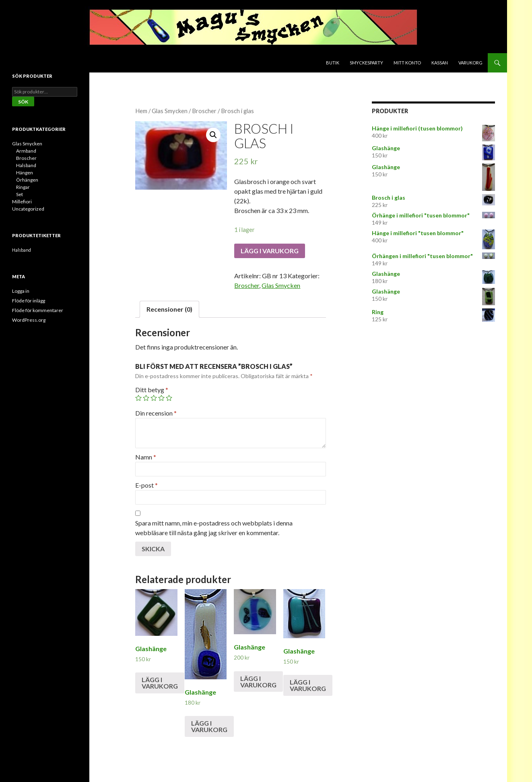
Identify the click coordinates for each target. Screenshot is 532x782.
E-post (146, 485)
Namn (146, 457)
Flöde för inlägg (29, 301)
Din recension (156, 413)
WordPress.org (29, 320)
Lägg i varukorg (270, 251)
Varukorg (470, 63)
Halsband (26, 165)
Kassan (440, 63)
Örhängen (27, 180)
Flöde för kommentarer (38, 310)
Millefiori (22, 202)
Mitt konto (407, 63)
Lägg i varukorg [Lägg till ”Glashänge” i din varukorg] (160, 683)
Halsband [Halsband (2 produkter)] (22, 250)
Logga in (21, 291)
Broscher (204, 111)
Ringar (23, 187)
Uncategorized (28, 209)
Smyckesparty (366, 63)
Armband (26, 151)
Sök (23, 102)
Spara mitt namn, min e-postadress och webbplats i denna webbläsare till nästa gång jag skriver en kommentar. (214, 528)
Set (20, 194)
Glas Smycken (170, 111)
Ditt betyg (152, 390)
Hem (141, 111)
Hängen (25, 173)
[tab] (169, 309)
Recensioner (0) (169, 309)
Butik (333, 63)
